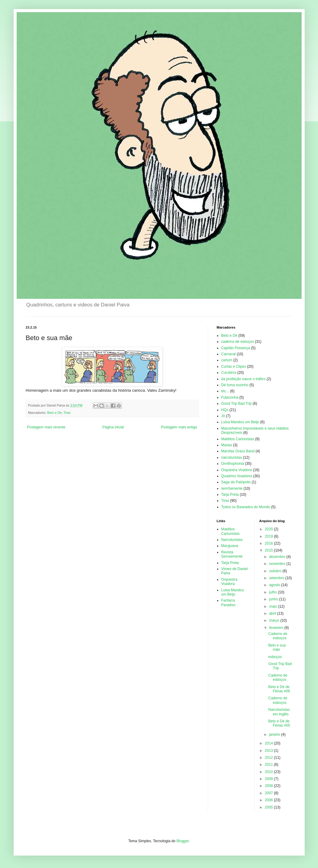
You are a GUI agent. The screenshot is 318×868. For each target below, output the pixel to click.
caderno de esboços (238, 342)
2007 (269, 793)
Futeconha (230, 397)
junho (274, 599)
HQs (225, 410)
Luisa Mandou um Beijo (240, 422)
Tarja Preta (230, 495)
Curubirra (229, 373)
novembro (278, 564)
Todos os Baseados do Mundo (246, 507)
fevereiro (277, 628)
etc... (225, 391)
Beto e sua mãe (277, 647)
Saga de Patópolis (236, 482)
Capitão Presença (236, 348)
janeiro (275, 735)
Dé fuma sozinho (235, 385)
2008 (269, 786)
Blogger (183, 841)
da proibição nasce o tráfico (244, 379)
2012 (269, 758)
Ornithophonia (233, 464)
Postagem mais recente (46, 427)
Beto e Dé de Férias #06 (279, 689)
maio (274, 606)
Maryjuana (230, 546)
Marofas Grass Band (238, 451)
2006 (269, 800)
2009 (269, 779)
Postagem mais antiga (179, 427)
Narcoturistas (232, 540)
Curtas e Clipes (234, 366)
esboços (275, 657)
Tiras (67, 413)
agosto (275, 585)
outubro (276, 571)
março (275, 620)
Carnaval (229, 354)
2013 (269, 751)
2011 (269, 765)
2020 (269, 529)
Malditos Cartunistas (238, 439)
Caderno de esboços (278, 636)
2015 (269, 550)
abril (273, 613)
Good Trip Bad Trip (237, 404)
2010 (269, 772)
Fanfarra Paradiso (228, 603)
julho (274, 592)
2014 (269, 743)
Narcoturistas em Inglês (279, 712)
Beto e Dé (55, 413)
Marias (227, 445)
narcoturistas (232, 458)
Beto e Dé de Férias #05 (279, 723)
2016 (269, 543)
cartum (227, 360)
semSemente (232, 488)
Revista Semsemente (232, 554)
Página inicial (113, 427)
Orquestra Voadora (237, 470)
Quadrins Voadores (237, 476)
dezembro (278, 557)
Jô (223, 416)
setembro (277, 578)
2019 (269, 536)
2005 (269, 807)
